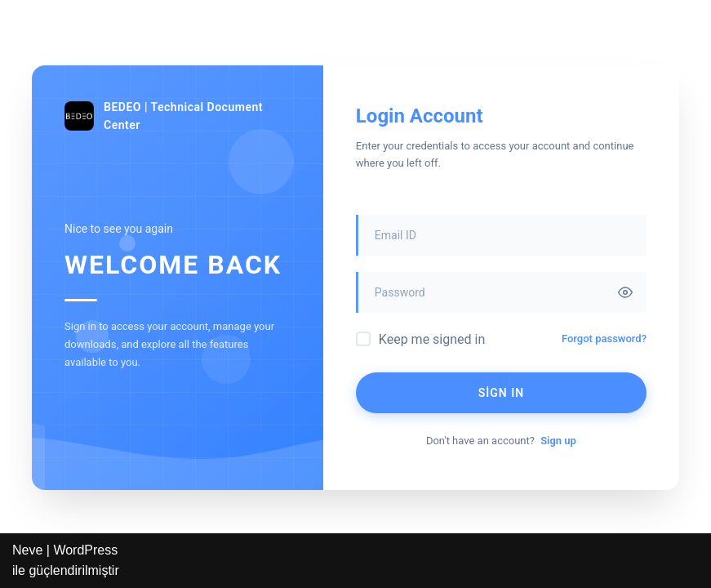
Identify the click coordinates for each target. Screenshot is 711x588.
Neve (27, 550)
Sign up (558, 441)
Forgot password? (604, 339)
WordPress (85, 550)
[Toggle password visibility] (625, 292)
